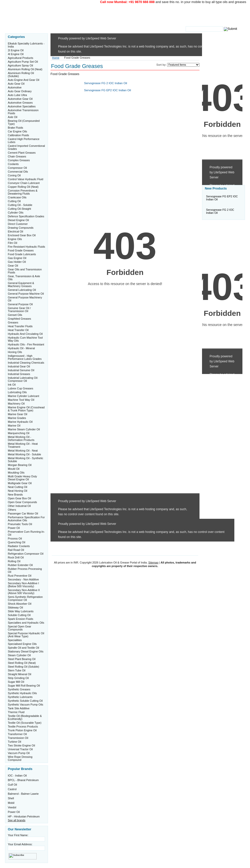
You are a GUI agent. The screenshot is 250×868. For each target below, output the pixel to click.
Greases (13, 322)
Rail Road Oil (16, 550)
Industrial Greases (19, 374)
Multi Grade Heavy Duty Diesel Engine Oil (22, 478)
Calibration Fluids (18, 135)
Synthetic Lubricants (20, 697)
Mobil (11, 803)
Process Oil (15, 538)
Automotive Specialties (22, 106)
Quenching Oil (17, 542)
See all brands (17, 820)
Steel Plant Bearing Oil (22, 659)
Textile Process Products (23, 726)
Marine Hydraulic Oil (20, 422)
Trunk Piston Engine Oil (22, 730)
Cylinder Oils (16, 213)
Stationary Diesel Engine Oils (26, 651)
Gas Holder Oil (17, 262)
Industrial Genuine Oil (21, 370)
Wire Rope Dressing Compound (20, 758)
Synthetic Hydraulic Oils (22, 693)
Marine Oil (14, 426)
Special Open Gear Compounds (20, 628)
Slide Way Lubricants (21, 611)
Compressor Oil (17, 168)
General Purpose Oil (20, 304)
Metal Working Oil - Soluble (24, 454)
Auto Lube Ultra (17, 95)
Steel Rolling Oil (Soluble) (23, 667)
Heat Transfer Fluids (20, 326)
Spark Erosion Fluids (20, 619)
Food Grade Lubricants (22, 254)
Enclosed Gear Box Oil (22, 235)
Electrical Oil (15, 231)
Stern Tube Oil (17, 670)
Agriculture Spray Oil (20, 65)
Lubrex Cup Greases (20, 388)
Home (56, 58)
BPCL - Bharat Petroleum (23, 780)
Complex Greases (19, 160)
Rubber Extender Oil (20, 565)
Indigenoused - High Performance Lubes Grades (25, 357)
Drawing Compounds (21, 228)
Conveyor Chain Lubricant (24, 183)
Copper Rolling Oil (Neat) (23, 187)
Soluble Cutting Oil (19, 615)
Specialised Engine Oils (22, 644)
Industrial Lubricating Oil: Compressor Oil (23, 379)
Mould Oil (14, 469)
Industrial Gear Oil (19, 366)
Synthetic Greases (19, 689)
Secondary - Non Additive (23, 579)
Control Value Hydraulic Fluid (26, 179)
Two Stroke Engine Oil (21, 745)
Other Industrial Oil (19, 506)
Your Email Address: (20, 844)
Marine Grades (17, 418)
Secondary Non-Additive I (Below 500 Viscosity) (23, 585)
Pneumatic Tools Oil (20, 524)
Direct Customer (18, 224)
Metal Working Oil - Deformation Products (21, 438)
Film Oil (12, 243)
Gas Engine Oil (17, 258)
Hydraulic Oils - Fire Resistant (26, 344)
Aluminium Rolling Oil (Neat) (25, 69)
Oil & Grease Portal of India (97, 15)
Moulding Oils (16, 473)
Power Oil (14, 528)
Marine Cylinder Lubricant (23, 396)
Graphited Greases (19, 319)
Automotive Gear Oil (20, 99)
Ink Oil (12, 385)
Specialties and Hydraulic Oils (26, 623)
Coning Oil (14, 175)
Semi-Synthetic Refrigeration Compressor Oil (25, 598)
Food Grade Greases (21, 250)
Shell (11, 798)
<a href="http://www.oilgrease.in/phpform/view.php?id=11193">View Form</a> (125, 310)
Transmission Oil (18, 738)
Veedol (12, 807)
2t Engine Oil (16, 50)
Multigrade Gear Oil (20, 483)
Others (12, 510)
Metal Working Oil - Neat (23, 451)
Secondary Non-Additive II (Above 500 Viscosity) (24, 592)
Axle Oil (12, 117)
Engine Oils (15, 239)
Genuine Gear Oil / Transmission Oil (19, 310)
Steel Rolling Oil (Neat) (22, 663)
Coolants (13, 164)
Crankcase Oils (17, 197)
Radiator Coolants (19, 546)
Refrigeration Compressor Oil (26, 554)
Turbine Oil (15, 742)
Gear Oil (13, 266)
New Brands (15, 495)
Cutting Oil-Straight (19, 209)
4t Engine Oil (16, 54)
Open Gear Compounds (22, 502)
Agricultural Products (20, 58)
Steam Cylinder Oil (19, 655)
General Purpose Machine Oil (26, 294)
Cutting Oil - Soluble (20, 205)
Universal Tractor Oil (20, 749)
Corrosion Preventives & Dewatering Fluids (23, 192)
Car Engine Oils (17, 131)
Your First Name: (18, 835)
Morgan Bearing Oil (20, 465)
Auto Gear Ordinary (20, 91)
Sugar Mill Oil (16, 682)
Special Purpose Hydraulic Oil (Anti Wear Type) (26, 635)
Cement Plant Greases (22, 153)
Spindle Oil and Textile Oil (23, 648)
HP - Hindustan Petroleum (24, 816)
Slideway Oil (15, 607)
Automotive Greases (20, 103)
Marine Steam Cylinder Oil (24, 429)
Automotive (15, 87)
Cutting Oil (14, 201)
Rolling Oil (14, 561)
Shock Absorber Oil (20, 604)
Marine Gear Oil (18, 414)
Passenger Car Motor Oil (23, 513)
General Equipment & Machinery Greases (21, 285)
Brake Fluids (15, 128)
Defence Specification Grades (26, 216)
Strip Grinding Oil (18, 678)
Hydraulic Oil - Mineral (21, 348)
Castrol (12, 789)
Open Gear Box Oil (19, 498)
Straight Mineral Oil (19, 674)
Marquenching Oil (19, 433)
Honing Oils (15, 352)
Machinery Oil (16, 404)
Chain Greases (17, 156)
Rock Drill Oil (16, 557)
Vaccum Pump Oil (19, 753)
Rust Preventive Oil (20, 576)
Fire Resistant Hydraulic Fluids (26, 247)
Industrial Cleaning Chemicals (26, 363)
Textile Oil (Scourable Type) (25, 723)
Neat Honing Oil (18, 491)
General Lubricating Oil (22, 290)
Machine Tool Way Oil (21, 400)
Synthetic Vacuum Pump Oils (26, 705)
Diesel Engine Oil (18, 220)
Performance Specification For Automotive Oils (26, 519)
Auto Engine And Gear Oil (24, 80)
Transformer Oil (17, 734)
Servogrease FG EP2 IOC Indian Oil (107, 90)
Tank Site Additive (19, 708)
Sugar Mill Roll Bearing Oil (24, 686)
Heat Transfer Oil (18, 330)
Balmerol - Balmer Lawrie (23, 794)
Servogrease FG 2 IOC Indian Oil (106, 83)
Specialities (15, 640)
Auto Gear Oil (16, 84)
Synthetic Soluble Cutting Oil (25, 701)
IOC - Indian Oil (17, 776)
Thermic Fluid (16, 712)
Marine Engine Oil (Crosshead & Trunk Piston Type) (26, 409)
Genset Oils (15, 315)
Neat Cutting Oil (18, 487)
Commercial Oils (18, 172)
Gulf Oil (12, 785)
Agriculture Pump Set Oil (23, 62)
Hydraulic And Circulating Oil (25, 334)
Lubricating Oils (17, 392)
